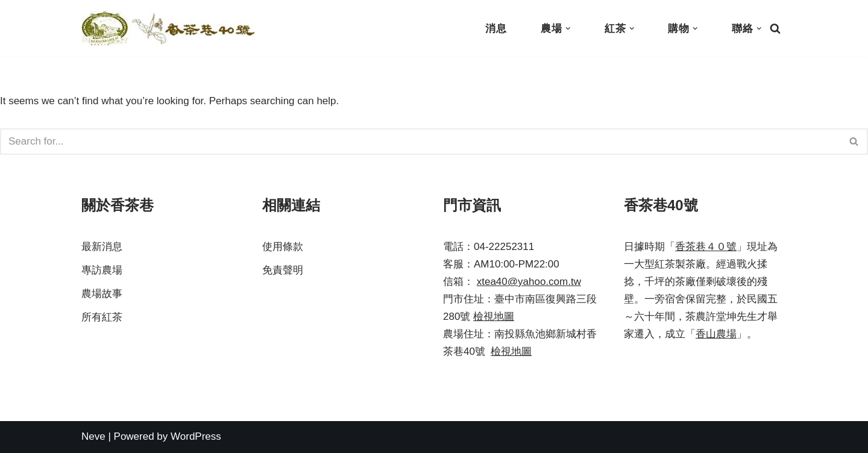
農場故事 (102, 294)
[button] (568, 29)
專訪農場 (102, 270)
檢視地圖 (494, 317)
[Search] (775, 28)
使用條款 (283, 247)
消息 (496, 29)
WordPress (196, 436)
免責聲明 (283, 270)
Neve (93, 436)
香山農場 (716, 334)
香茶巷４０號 (706, 247)
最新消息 (102, 247)
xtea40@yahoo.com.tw (529, 282)
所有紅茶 (102, 317)
